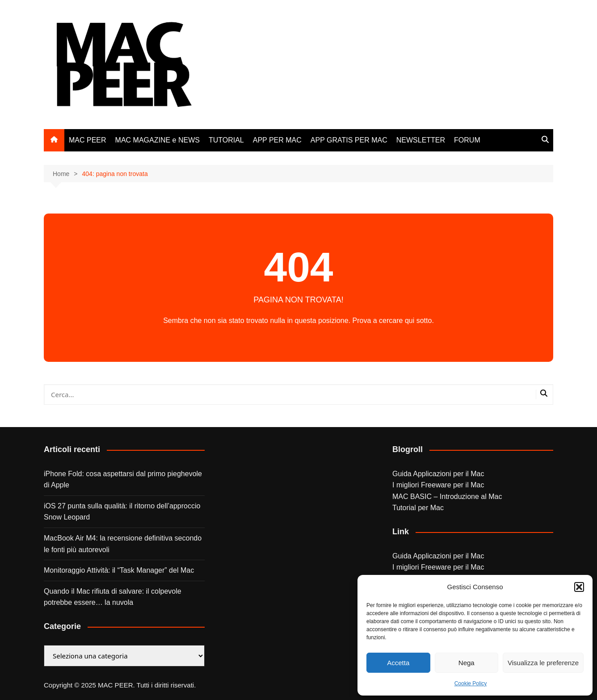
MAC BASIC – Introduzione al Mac (447, 497)
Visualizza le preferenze (543, 663)
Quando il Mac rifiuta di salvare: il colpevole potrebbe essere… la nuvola (113, 597)
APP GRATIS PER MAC (349, 140)
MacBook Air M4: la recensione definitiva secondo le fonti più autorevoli (123, 544)
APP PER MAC (277, 140)
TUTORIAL (226, 140)
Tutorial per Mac (418, 508)
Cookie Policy (471, 683)
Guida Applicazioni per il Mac (438, 474)
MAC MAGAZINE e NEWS (158, 140)
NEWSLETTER (421, 140)
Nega (467, 663)
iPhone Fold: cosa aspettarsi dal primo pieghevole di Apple (123, 480)
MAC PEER (88, 140)
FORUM (467, 140)
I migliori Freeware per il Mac (438, 485)
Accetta (398, 663)
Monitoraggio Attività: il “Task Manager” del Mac (119, 570)
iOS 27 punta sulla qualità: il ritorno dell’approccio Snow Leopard (122, 512)
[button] (579, 587)
